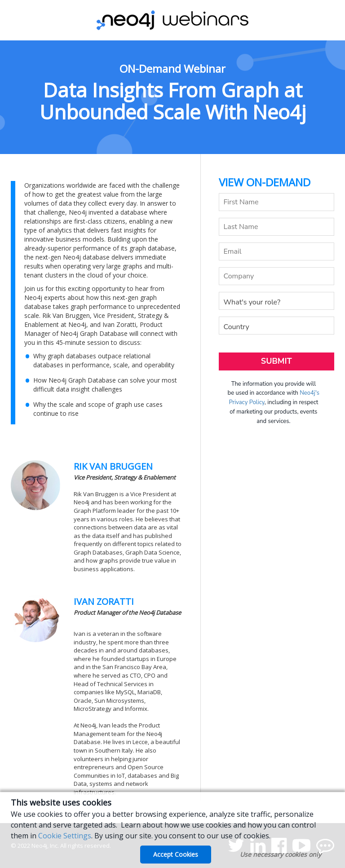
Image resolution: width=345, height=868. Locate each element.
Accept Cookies (176, 854)
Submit (276, 361)
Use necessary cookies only (281, 854)
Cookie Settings (65, 836)
